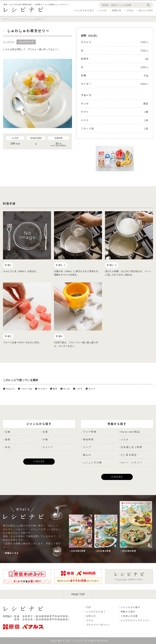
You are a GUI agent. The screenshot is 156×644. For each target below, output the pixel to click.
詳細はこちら (12, 553)
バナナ (78, 389)
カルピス (9, 389)
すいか (65, 389)
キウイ (90, 389)
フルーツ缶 (25, 389)
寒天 (54, 389)
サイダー (41, 389)
